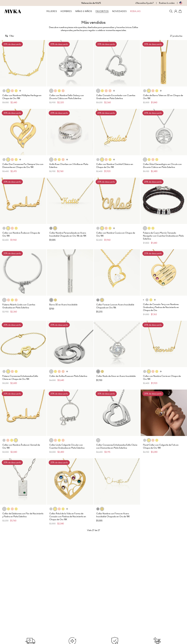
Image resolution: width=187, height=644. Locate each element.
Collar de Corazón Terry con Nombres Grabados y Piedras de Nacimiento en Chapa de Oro (161, 307)
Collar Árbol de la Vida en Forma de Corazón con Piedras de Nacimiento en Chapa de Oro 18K (68, 516)
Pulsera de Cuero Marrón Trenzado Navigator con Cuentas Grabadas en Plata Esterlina (163, 236)
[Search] (171, 11)
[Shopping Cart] (180, 11)
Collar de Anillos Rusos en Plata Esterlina (68, 376)
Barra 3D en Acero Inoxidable (63, 305)
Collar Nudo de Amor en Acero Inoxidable (116, 376)
